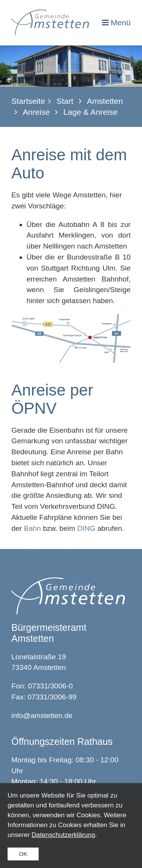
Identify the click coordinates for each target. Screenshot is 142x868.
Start (65, 101)
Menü (121, 23)
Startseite (28, 101)
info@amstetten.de (42, 716)
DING (87, 528)
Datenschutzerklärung (63, 835)
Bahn (33, 528)
